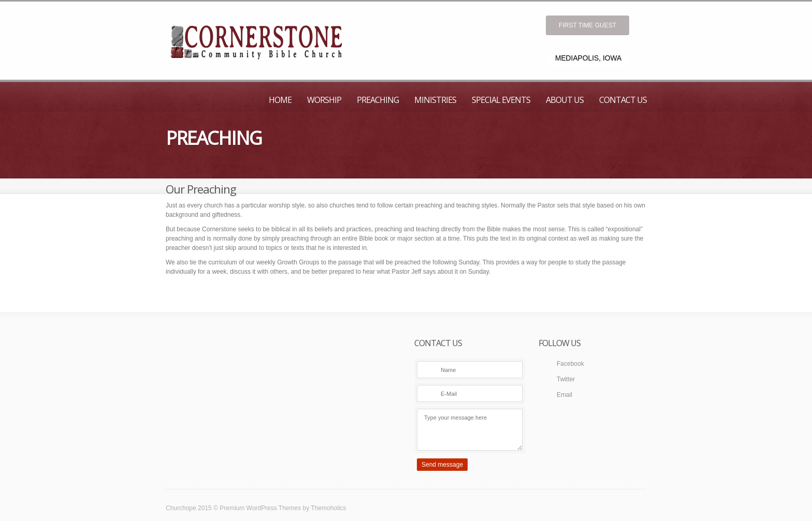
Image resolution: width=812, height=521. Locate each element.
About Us (565, 100)
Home (280, 100)
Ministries (435, 100)
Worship (324, 100)
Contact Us (623, 100)
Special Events (501, 100)
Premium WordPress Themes (260, 508)
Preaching (378, 100)
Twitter (566, 379)
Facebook (570, 364)
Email (564, 395)
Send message (442, 465)
